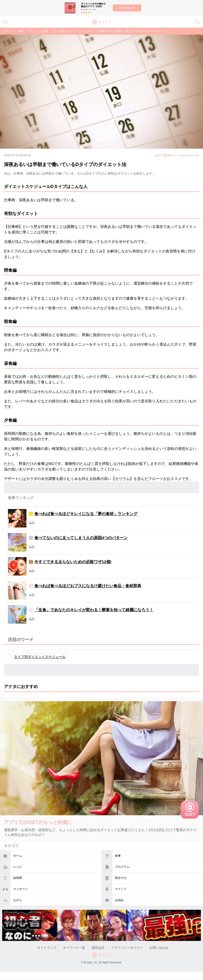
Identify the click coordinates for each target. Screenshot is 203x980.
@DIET (101, 21)
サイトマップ (47, 948)
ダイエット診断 (39, 31)
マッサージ (20, 889)
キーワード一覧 (74, 948)
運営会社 (98, 948)
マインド (121, 889)
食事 (118, 856)
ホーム (18, 856)
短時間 (18, 878)
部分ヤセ (121, 878)
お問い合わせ (159, 948)
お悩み (119, 900)
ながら (18, 900)
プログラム (122, 867)
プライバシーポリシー (127, 948)
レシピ (18, 867)
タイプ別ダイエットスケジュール (73, 31)
